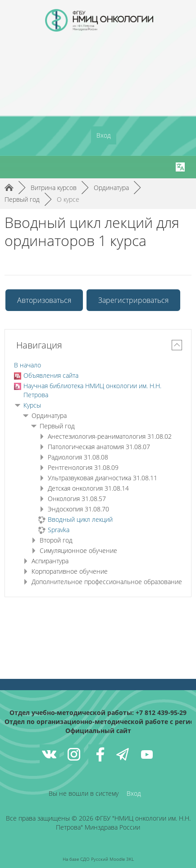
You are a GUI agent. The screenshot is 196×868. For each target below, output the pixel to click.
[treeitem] (98, 365)
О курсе (68, 199)
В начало (27, 365)
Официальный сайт (98, 731)
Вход (104, 135)
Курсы (32, 405)
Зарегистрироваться (133, 300)
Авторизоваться (44, 300)
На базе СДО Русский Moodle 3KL (98, 859)
